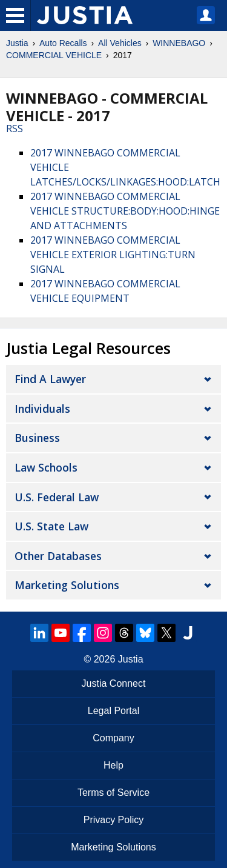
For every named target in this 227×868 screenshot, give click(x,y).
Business (37, 438)
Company (113, 738)
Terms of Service (113, 793)
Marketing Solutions (67, 585)
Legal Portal (113, 711)
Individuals (42, 409)
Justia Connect (114, 683)
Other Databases (58, 556)
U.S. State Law (51, 526)
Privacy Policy (114, 820)
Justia (17, 43)
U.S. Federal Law (57, 497)
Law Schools (46, 467)
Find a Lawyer (50, 379)
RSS (15, 129)
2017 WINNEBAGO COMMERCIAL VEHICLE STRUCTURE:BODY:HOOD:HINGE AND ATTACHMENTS (125, 211)
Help (113, 765)
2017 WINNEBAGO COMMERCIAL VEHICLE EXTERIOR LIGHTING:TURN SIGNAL (113, 255)
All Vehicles (120, 43)
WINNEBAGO (179, 43)
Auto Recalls (63, 43)
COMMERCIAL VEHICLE (54, 55)
